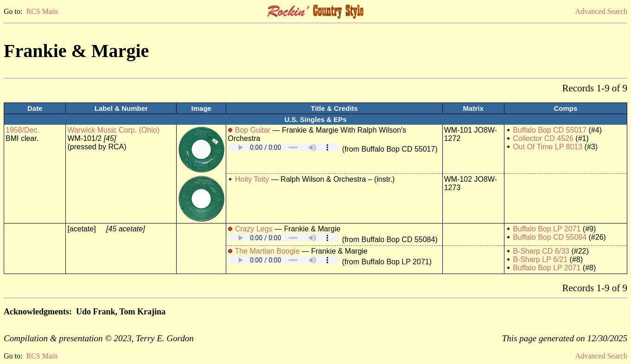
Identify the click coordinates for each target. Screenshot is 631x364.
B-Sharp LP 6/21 (540, 259)
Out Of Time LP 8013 (548, 147)
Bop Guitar (253, 130)
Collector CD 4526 (543, 138)
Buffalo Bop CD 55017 (550, 130)
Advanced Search (601, 11)
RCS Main (42, 11)
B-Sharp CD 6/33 (541, 251)
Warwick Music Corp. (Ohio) (113, 130)
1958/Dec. (22, 130)
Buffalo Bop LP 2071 (547, 229)
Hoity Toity (252, 179)
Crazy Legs (254, 229)
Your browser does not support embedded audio (284, 147)
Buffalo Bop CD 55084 (550, 237)
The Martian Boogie (267, 251)
